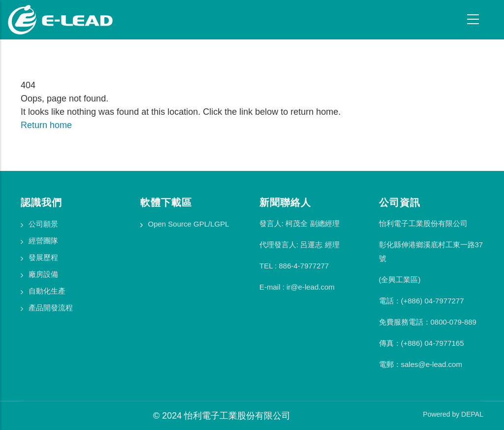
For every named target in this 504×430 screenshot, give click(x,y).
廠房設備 (43, 274)
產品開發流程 (51, 308)
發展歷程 (43, 257)
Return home (46, 125)
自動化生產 (47, 291)
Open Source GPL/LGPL (189, 224)
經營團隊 (43, 241)
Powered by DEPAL (453, 414)
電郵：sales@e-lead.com (421, 364)
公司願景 (43, 224)
